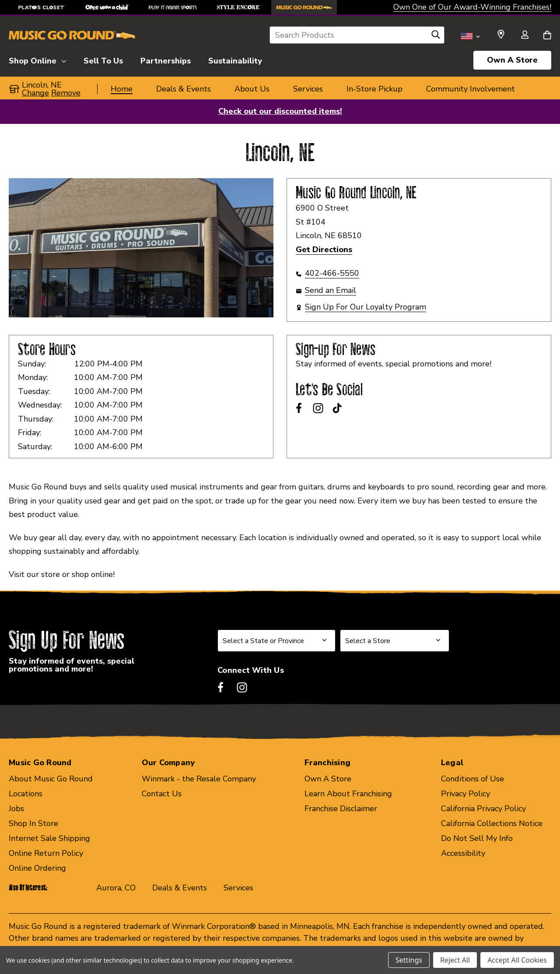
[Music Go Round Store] (304, 7)
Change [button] (35, 93)
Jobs (16, 809)
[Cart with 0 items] (547, 35)
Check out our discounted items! (280, 111)
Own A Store (512, 60)
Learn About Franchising (348, 794)
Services (238, 888)
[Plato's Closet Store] (42, 7)
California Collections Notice (492, 823)
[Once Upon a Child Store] (107, 7)
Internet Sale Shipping (49, 838)
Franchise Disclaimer (341, 809)
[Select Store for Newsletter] (395, 641)
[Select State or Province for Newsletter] (276, 641)
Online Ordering (37, 868)
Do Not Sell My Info (477, 838)
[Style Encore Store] (238, 7)
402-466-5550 (332, 273)
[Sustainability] (235, 60)
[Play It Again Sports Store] (173, 7)
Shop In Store (33, 823)
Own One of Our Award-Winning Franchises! (472, 7)
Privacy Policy (465, 794)
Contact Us (162, 794)
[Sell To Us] (103, 60)
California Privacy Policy (483, 809)
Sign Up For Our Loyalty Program (366, 307)
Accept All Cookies (517, 960)
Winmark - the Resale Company (199, 779)
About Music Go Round (51, 779)
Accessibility (463, 853)
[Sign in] (525, 35)
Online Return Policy (46, 853)
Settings (409, 960)
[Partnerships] (166, 60)
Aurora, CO (116, 888)
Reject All (455, 960)
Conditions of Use (472, 779)
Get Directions (324, 250)
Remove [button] (66, 93)
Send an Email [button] (331, 290)
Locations (26, 794)
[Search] (436, 37)
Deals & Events (180, 888)
